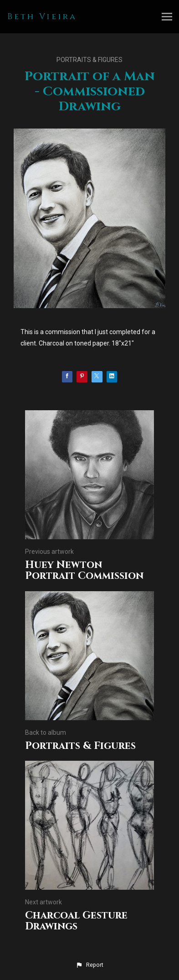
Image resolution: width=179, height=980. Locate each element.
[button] (89, 965)
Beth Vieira (42, 17)
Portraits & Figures (89, 60)
